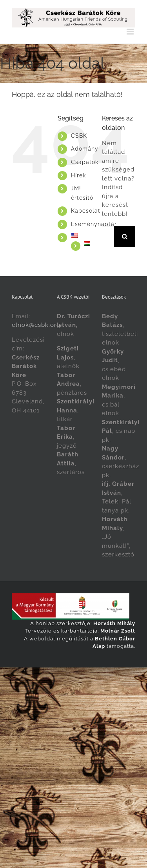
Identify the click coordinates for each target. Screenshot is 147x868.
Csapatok (85, 162)
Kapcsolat (86, 211)
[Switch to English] (81, 235)
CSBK (79, 136)
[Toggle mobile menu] (131, 32)
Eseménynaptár (94, 224)
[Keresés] (125, 237)
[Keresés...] (108, 237)
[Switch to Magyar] (93, 676)
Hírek (78, 175)
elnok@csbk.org (36, 325)
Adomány (85, 149)
